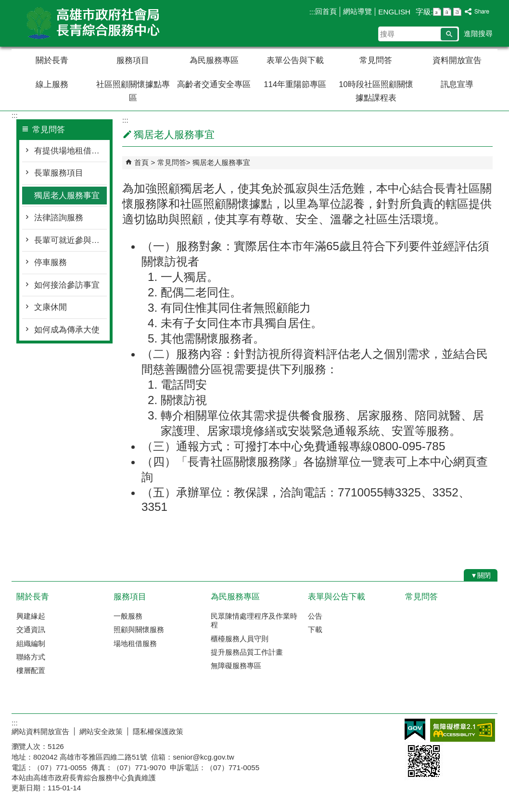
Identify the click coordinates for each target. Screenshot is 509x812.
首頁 (141, 162)
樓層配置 (31, 670)
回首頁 (326, 11)
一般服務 (128, 616)
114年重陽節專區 (295, 84)
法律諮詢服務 (59, 218)
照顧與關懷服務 (139, 629)
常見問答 (376, 60)
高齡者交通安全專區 (214, 84)
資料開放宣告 (457, 60)
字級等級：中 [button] (447, 12)
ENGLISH (394, 12)
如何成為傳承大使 (67, 330)
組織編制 (31, 643)
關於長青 (52, 60)
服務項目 (133, 60)
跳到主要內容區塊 (5, 5)
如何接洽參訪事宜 (67, 285)
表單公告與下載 (295, 60)
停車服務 (51, 262)
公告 (315, 616)
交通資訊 (31, 629)
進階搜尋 (478, 33)
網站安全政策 (101, 731)
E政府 (415, 730)
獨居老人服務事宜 (67, 196)
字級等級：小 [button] (437, 12)
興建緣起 (31, 616)
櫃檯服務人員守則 (240, 639)
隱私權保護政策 (158, 731)
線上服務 (52, 84)
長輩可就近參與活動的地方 (70, 240)
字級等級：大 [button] (457, 12)
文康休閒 (51, 307)
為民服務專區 (214, 60)
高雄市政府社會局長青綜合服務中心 (93, 23)
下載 (315, 629)
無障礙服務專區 (236, 666)
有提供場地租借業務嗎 (70, 151)
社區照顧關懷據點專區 (133, 91)
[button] (449, 34)
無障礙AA (463, 730)
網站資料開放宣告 (40, 731)
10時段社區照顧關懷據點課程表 (376, 91)
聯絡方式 (31, 657)
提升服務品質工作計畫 (247, 652)
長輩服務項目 (59, 173)
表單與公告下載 (337, 597)
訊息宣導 (457, 84)
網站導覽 (357, 11)
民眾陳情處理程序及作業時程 (254, 620)
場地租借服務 (135, 643)
